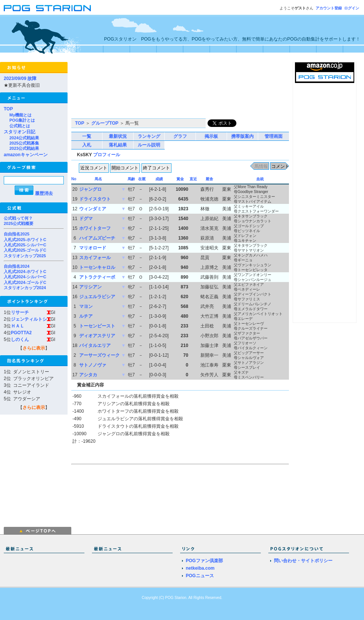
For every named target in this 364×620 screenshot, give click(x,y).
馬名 (98, 179)
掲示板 (211, 136)
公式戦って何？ (18, 218)
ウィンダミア (93, 209)
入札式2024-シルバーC (25, 277)
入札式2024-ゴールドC (25, 282)
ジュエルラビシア (97, 297)
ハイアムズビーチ (97, 238)
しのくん (20, 339)
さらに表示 (34, 348)
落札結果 (118, 145)
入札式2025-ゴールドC (25, 250)
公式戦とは (20, 126)
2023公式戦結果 (24, 148)
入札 (87, 145)
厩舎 (209, 179)
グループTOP (105, 123)
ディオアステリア (97, 336)
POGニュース (200, 576)
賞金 (180, 179)
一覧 (87, 136)
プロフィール (107, 155)
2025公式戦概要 (19, 223)
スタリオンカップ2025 (25, 256)
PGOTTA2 (21, 333)
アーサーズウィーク (99, 355)
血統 (260, 179)
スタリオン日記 (20, 132)
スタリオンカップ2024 (25, 288)
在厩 (142, 179)
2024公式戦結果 (24, 138)
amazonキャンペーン (26, 155)
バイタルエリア (95, 345)
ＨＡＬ (18, 326)
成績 (159, 179)
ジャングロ (90, 189)
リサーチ (20, 312)
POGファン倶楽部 (204, 561)
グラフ (180, 136)
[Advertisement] (106, 90)
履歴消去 (44, 193)
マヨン (86, 306)
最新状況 (118, 136)
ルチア (86, 316)
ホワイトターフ (95, 228)
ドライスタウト (95, 199)
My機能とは (20, 115)
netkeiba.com (200, 568)
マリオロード (93, 248)
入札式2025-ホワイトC (25, 240)
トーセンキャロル (97, 267)
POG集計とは (22, 120)
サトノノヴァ (93, 365)
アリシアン (90, 287)
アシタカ (88, 375)
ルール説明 (149, 145)
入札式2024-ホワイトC (25, 272)
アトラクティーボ (97, 277)
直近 (193, 179)
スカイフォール (95, 258)
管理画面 (274, 136)
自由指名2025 (17, 234)
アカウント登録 (329, 8)
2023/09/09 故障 (20, 78)
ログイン (352, 8)
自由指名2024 (17, 266)
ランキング (149, 136)
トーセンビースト (97, 326)
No (74, 179)
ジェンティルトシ (29, 319)
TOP (8, 109)
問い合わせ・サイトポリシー (303, 561)
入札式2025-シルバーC (25, 245)
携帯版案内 (242, 136)
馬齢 (131, 179)
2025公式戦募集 (24, 143)
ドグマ (86, 219)
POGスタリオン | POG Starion (47, 8)
